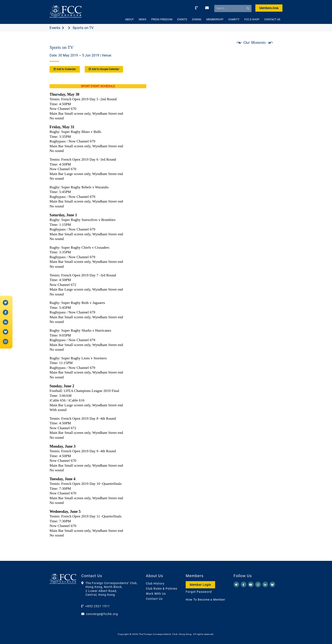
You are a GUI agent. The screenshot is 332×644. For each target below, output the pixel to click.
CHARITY (234, 19)
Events (55, 28)
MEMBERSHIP (215, 19)
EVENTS (182, 19)
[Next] (275, 54)
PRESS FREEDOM (162, 19)
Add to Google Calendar (104, 69)
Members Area (269, 8)
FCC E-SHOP (252, 19)
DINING (197, 19)
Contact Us (154, 599)
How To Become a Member (205, 600)
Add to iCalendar (65, 69)
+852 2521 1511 (98, 606)
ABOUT (129, 19)
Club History (155, 583)
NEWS (142, 19)
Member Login (200, 585)
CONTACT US (272, 19)
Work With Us (156, 594)
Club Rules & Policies (162, 589)
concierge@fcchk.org (102, 614)
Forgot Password (199, 592)
